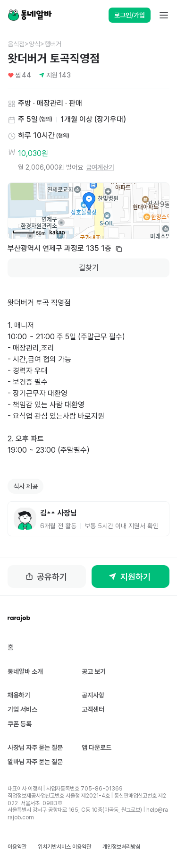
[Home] (30, 15)
